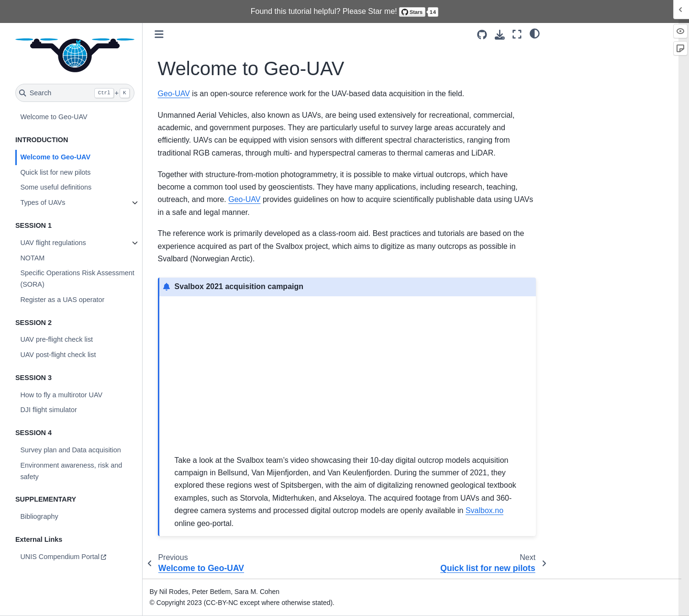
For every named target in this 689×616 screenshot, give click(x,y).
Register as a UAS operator (62, 300)
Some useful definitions (56, 187)
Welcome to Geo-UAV (54, 117)
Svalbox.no (484, 510)
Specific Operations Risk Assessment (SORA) (77, 279)
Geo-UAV (174, 94)
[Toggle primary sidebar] (159, 34)
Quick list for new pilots (55, 172)
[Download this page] (500, 35)
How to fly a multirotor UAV (61, 395)
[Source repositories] (482, 35)
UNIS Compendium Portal (60, 557)
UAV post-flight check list (58, 355)
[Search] (75, 93)
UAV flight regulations (53, 243)
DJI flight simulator (48, 410)
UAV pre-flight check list (56, 339)
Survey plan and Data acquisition (70, 450)
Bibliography (39, 516)
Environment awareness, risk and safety (71, 471)
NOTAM (32, 258)
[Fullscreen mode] (517, 34)
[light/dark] (535, 33)
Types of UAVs (43, 202)
